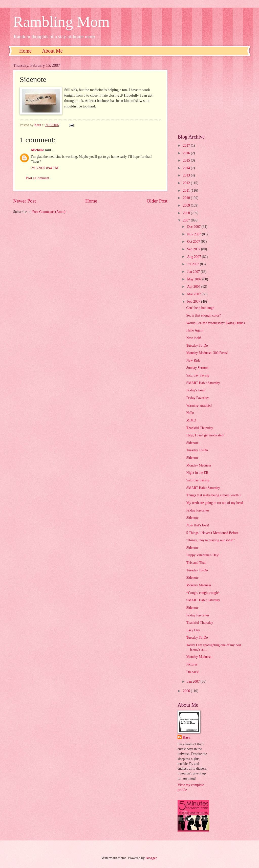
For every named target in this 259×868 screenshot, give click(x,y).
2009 (187, 205)
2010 (187, 198)
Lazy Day (193, 630)
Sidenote (192, 443)
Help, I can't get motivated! (205, 435)
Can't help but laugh (200, 308)
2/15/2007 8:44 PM (45, 168)
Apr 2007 (194, 287)
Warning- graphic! (199, 405)
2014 (187, 168)
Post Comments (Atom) (49, 212)
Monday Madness (199, 465)
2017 (187, 146)
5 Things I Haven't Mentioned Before (212, 533)
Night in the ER (197, 473)
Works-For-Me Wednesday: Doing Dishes (215, 323)
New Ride (193, 360)
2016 (187, 153)
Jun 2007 (194, 272)
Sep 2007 (194, 249)
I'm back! (193, 672)
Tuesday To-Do (197, 346)
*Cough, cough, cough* (203, 593)
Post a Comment (38, 178)
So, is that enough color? (203, 315)
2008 (187, 213)
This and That (196, 563)
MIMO (191, 420)
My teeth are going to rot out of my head (214, 503)
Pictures (192, 664)
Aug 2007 (195, 257)
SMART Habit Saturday (203, 383)
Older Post (157, 201)
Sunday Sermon (197, 368)
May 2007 (195, 279)
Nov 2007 (195, 234)
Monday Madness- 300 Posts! (207, 353)
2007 (187, 220)
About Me (52, 51)
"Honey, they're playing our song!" (210, 540)
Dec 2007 (194, 227)
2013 (187, 175)
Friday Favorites (198, 398)
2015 (187, 160)
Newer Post (25, 201)
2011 (187, 191)
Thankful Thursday (200, 428)
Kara (187, 737)
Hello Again (195, 330)
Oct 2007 (194, 242)
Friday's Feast (196, 390)
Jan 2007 (194, 682)
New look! (194, 338)
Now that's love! (198, 525)
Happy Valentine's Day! (203, 555)
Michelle (38, 150)
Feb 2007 (194, 302)
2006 (187, 691)
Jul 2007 (194, 264)
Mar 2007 (194, 294)
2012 (187, 183)
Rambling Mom (61, 22)
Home (25, 51)
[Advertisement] (212, 95)
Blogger (151, 858)
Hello (190, 413)
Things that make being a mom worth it (214, 495)
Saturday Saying (198, 375)
